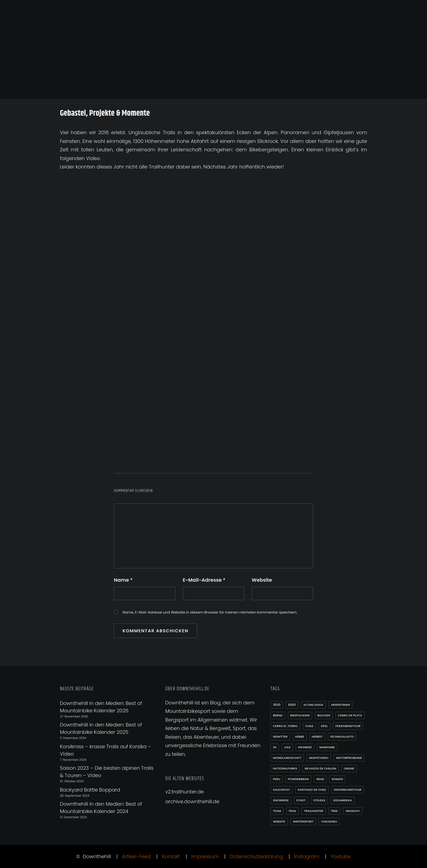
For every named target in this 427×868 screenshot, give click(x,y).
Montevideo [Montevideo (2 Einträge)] (319, 758)
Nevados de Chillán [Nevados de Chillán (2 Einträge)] (321, 768)
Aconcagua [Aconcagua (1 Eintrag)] (313, 705)
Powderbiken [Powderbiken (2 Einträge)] (298, 779)
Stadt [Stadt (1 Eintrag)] (301, 800)
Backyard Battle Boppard (90, 790)
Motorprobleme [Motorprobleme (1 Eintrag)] (349, 758)
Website (262, 580)
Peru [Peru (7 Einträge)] (277, 779)
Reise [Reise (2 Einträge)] (320, 779)
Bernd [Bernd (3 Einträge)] (278, 715)
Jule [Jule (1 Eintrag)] (287, 747)
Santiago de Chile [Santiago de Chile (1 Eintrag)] (312, 790)
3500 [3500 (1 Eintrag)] (277, 705)
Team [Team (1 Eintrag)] (277, 811)
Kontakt (171, 856)
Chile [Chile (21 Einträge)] (309, 726)
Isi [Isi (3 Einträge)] (274, 747)
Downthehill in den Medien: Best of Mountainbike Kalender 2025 (101, 728)
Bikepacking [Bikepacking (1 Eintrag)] (300, 715)
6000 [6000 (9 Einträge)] (292, 705)
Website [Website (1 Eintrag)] (279, 821)
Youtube (341, 856)
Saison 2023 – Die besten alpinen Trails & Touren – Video (107, 772)
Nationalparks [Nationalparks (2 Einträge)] (285, 768)
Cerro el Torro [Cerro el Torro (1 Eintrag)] (285, 726)
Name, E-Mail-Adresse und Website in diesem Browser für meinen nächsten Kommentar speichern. (210, 612)
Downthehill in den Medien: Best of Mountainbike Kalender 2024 (101, 808)
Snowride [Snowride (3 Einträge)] (281, 800)
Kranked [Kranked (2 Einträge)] (305, 747)
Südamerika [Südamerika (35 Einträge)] (343, 800)
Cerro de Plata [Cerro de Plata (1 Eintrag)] (350, 715)
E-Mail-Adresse (204, 580)
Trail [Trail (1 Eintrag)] (293, 811)
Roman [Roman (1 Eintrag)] (337, 779)
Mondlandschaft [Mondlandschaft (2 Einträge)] (287, 758)
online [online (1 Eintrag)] (349, 768)
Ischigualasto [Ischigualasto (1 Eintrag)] (342, 737)
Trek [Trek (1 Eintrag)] (334, 811)
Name (123, 580)
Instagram (307, 856)
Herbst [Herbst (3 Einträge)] (317, 737)
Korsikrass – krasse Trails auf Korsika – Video (105, 750)
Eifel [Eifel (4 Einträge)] (324, 726)
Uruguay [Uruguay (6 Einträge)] (353, 811)
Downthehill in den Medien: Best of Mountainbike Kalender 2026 (101, 707)
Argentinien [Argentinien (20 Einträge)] (340, 705)
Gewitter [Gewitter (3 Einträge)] (280, 737)
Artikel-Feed (136, 856)
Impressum (205, 856)
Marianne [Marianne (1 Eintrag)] (327, 747)
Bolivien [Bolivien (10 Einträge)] (324, 715)
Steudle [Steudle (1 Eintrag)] (319, 800)
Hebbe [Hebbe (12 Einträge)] (300, 737)
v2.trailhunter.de (185, 792)
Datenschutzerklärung (256, 856)
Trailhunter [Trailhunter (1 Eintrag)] (314, 811)
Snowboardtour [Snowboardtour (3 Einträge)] (348, 790)
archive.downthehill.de (192, 801)
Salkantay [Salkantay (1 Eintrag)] (281, 790)
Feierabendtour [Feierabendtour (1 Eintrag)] (348, 726)
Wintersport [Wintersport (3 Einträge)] (303, 821)
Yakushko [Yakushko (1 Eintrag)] (329, 821)
